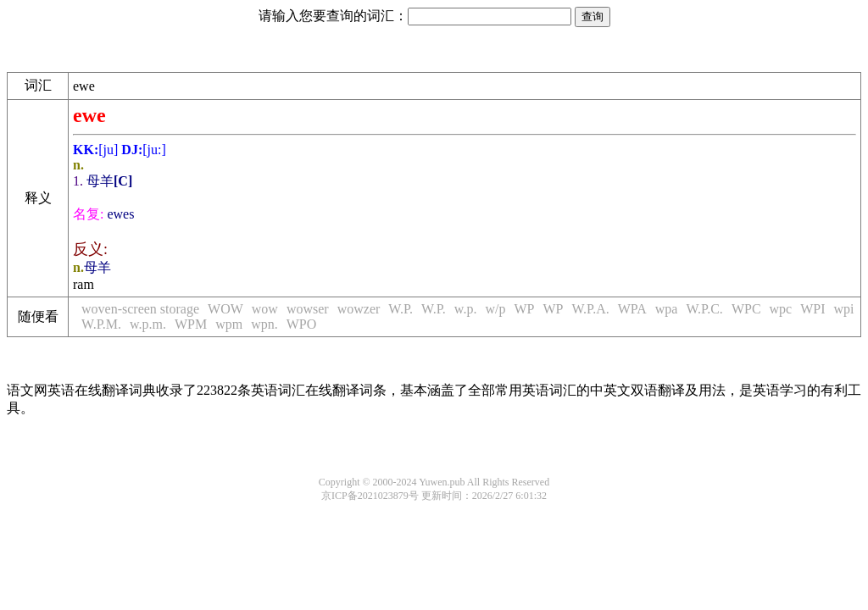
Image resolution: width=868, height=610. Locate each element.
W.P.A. (590, 309)
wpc (781, 309)
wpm (229, 324)
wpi (844, 309)
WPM (191, 324)
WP (524, 309)
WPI (812, 309)
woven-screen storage (140, 309)
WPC (746, 309)
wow (265, 309)
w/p (495, 309)
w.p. (466, 309)
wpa (667, 309)
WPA (632, 309)
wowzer (359, 309)
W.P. (401, 309)
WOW (225, 309)
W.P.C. (704, 309)
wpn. (264, 324)
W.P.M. (101, 324)
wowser (308, 309)
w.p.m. (148, 324)
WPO (302, 324)
